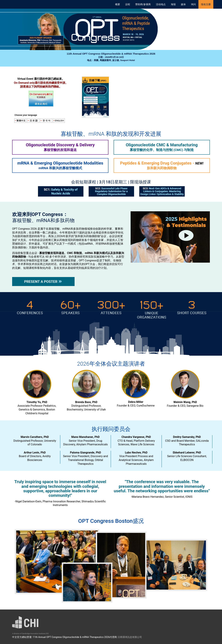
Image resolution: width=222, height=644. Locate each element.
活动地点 (161, 4)
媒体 (183, 4)
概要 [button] (118, 4)
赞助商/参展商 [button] (143, 4)
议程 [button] (128, 4)
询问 (193, 4)
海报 (173, 4)
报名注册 (206, 4)
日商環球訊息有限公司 (130, 637)
